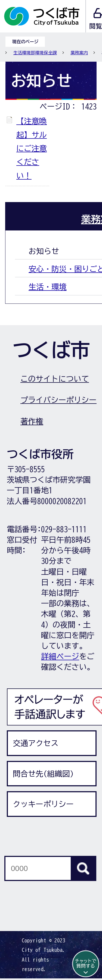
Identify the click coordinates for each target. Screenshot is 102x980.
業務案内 (79, 53)
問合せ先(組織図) (43, 774)
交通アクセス (36, 743)
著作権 (32, 421)
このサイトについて (55, 379)
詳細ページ (60, 656)
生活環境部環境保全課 (35, 53)
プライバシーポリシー (58, 400)
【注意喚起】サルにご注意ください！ (32, 148)
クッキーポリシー (43, 804)
